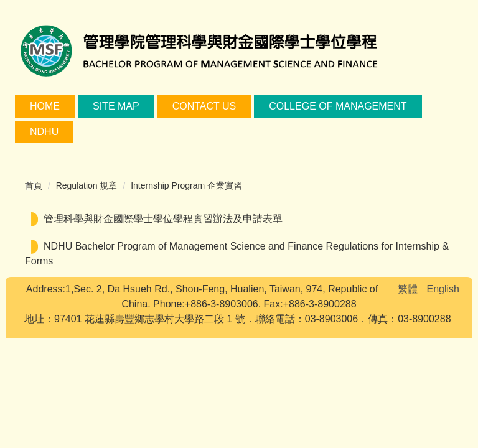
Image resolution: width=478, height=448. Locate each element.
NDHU (44, 132)
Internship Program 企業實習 (186, 185)
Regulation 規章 (87, 185)
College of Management (338, 106)
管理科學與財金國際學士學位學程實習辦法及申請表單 (163, 219)
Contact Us (204, 106)
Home (45, 106)
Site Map (116, 106)
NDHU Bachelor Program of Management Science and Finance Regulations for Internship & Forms (237, 254)
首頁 (34, 185)
